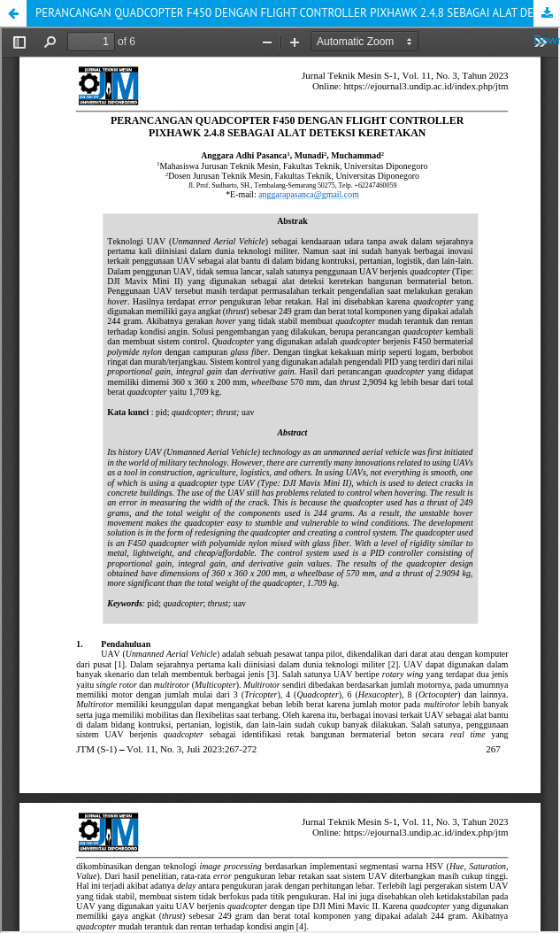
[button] (13, 13)
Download (547, 13)
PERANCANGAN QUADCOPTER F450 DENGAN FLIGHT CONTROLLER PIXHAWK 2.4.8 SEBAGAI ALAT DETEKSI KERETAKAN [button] (298, 13)
